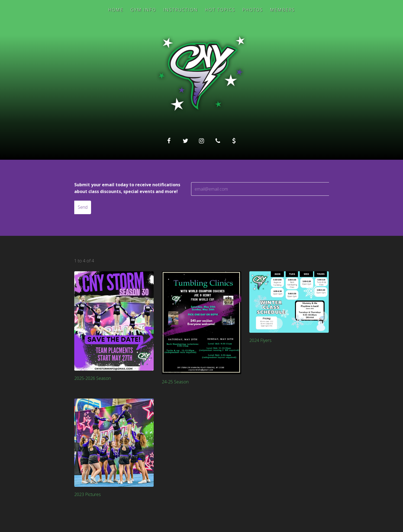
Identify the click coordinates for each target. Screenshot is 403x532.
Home (116, 10)
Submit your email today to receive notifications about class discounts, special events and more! (127, 188)
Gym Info (143, 10)
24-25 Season (175, 382)
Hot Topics (220, 10)
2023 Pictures (88, 494)
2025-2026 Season (93, 378)
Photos (253, 10)
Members (282, 10)
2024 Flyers (260, 340)
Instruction (180, 10)
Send (83, 207)
